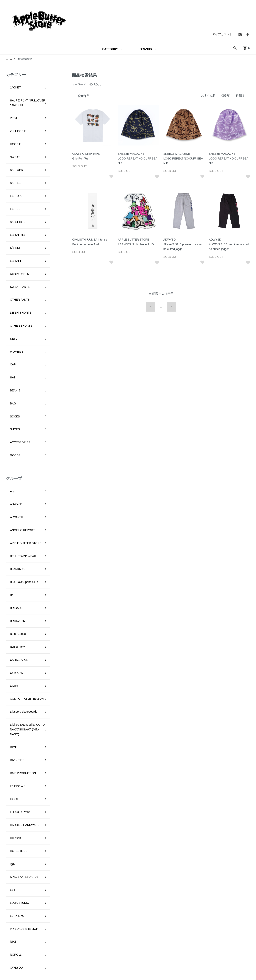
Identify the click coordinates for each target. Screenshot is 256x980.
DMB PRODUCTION (19, 571)
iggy (9, 634)
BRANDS (146, 49)
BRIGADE (12, 454)
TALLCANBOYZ (16, 831)
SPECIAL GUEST (17, 813)
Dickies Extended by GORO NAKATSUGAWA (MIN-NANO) (23, 539)
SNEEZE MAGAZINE (19, 804)
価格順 (225, 95)
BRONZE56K (14, 463)
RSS (179, 949)
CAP (9, 278)
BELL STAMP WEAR (19, 418)
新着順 (240, 95)
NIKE (9, 687)
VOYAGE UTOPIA (17, 849)
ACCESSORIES (16, 332)
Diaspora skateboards (20, 526)
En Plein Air (13, 580)
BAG (9, 305)
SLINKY (11, 795)
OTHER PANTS (16, 234)
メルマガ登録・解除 (189, 943)
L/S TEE (11, 171)
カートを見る (236, 936)
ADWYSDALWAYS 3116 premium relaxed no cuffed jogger (183, 244)
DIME (9, 553)
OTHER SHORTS (17, 252)
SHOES (11, 323)
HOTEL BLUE (15, 625)
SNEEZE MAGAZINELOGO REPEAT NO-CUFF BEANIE (138, 158)
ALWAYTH (12, 391)
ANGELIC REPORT (18, 400)
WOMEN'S (13, 270)
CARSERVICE (15, 490)
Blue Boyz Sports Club (20, 436)
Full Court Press (16, 598)
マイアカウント (222, 34)
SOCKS (11, 314)
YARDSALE (13, 858)
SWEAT (11, 135)
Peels (9, 732)
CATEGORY (110, 49)
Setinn (10, 777)
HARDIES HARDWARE (21, 607)
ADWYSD (12, 382)
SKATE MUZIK (15, 786)
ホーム (10, 59)
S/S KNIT (12, 198)
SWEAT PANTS (16, 225)
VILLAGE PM (14, 840)
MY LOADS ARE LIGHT (21, 679)
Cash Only (12, 499)
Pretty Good (13, 741)
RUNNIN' (12, 759)
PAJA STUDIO (15, 714)
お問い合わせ (236, 943)
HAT (9, 287)
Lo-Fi (9, 652)
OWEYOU (12, 705)
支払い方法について (146, 949)
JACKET (11, 85)
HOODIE (11, 126)
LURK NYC (13, 670)
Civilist (10, 508)
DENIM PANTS (15, 216)
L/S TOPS (12, 162)
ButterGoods (14, 472)
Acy (8, 373)
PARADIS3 (13, 723)
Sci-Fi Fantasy (15, 768)
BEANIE (11, 296)
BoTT (9, 445)
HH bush (11, 616)
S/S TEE (11, 153)
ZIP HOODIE (14, 117)
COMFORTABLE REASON (23, 517)
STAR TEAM (14, 822)
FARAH (11, 589)
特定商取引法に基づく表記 (193, 929)
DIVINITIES (13, 562)
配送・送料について (146, 936)
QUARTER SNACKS (19, 750)
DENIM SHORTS (17, 243)
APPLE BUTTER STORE (22, 409)
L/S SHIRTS (14, 189)
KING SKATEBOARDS (20, 643)
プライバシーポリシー (190, 936)
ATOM (188, 949)
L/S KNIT (12, 207)
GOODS (11, 341)
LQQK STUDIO (16, 661)
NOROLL (12, 696)
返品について (141, 943)
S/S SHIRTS (14, 180)
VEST (10, 108)
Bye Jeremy (13, 481)
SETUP (11, 261)
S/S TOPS (12, 144)
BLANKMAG (14, 427)
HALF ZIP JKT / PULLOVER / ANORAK (24, 97)
